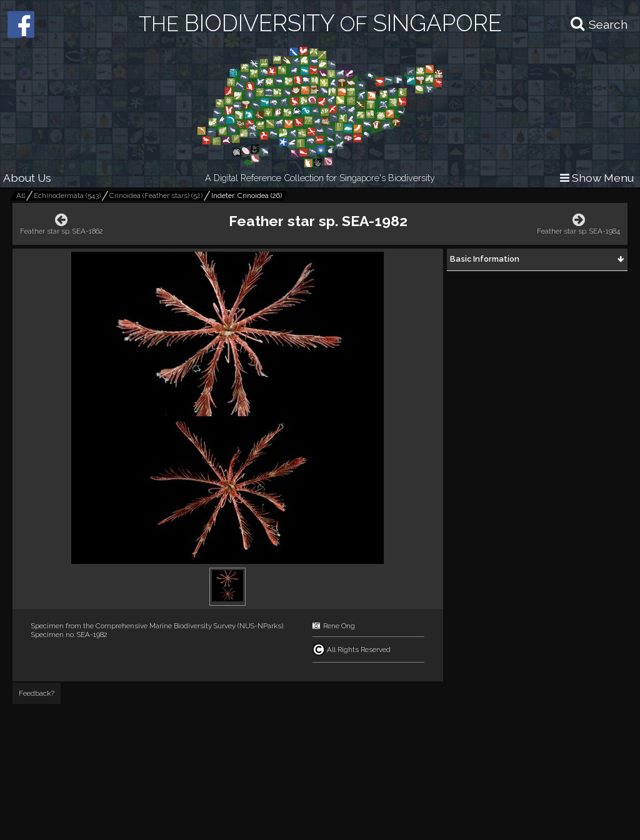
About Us (27, 178)
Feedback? (37, 693)
